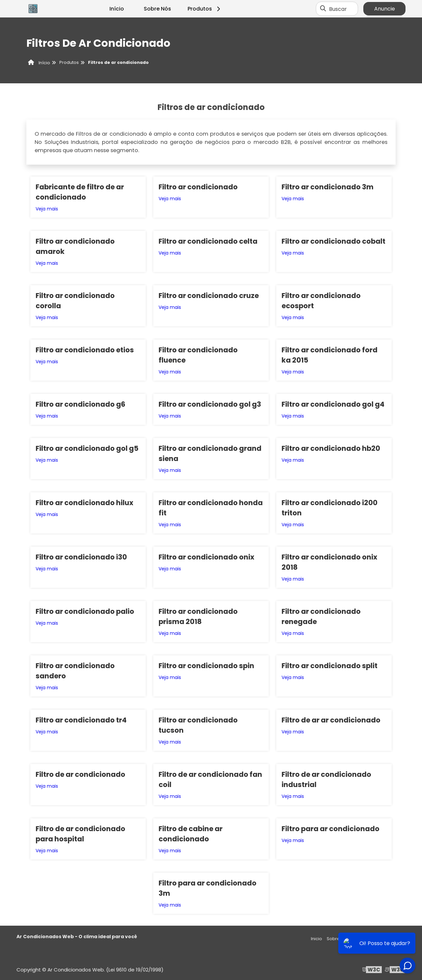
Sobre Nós (157, 9)
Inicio (316, 939)
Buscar (338, 9)
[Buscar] (323, 9)
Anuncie (385, 9)
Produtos (205, 9)
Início (117, 9)
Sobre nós (338, 939)
